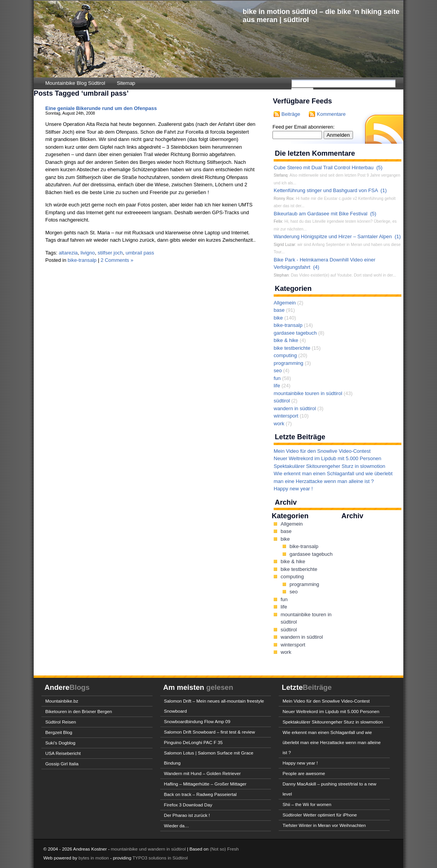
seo (278, 370)
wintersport (286, 416)
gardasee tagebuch (295, 333)
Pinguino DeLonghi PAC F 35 (194, 742)
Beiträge (291, 114)
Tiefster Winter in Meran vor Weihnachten (324, 825)
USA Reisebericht (63, 753)
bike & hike (286, 340)
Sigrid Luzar (284, 245)
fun (277, 378)
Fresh (233, 849)
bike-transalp (82, 260)
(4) (316, 267)
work (279, 424)
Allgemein (285, 303)
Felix (278, 221)
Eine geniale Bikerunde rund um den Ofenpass (101, 108)
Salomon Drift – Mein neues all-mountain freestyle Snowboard (214, 706)
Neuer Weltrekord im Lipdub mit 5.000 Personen (327, 458)
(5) (379, 168)
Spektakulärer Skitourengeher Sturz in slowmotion (329, 466)
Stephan (281, 275)
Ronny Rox (284, 199)
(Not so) (218, 849)
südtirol (282, 401)
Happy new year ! (293, 489)
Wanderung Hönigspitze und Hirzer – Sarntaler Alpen (333, 236)
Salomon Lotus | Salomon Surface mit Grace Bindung (209, 758)
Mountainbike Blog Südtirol (75, 83)
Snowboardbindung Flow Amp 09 (197, 721)
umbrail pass (140, 253)
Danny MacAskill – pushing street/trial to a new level (329, 789)
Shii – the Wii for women (307, 804)
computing (285, 355)
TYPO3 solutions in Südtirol (160, 858)
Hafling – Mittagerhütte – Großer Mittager (205, 784)
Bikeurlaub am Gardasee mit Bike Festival (320, 214)
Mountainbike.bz (62, 701)
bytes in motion (94, 858)
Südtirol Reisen (61, 722)
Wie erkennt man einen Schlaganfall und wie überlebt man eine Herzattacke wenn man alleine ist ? (332, 742)
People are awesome (304, 773)
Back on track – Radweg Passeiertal (201, 794)
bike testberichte (292, 348)
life (277, 386)
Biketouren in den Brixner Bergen (79, 711)
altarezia (68, 253)
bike (278, 318)
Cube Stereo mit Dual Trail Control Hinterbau (324, 168)
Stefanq (281, 175)
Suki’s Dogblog (60, 743)
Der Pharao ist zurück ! (187, 815)
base (279, 310)
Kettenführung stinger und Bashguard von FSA (326, 190)
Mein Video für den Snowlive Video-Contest (322, 451)
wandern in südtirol (295, 408)
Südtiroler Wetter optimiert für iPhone (320, 815)
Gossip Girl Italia (62, 764)
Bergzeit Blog (59, 732)
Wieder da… (177, 826)
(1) (384, 190)
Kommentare (331, 114)
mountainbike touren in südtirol (308, 393)
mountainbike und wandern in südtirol (148, 849)
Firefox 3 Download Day (188, 805)
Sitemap (126, 83)
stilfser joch (110, 253)
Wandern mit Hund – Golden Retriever (202, 773)
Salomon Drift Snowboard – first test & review (210, 732)
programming (289, 363)
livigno (88, 253)
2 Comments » (117, 260)
